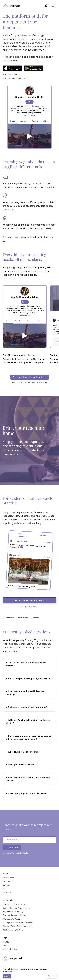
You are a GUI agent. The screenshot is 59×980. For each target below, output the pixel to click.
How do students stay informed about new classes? (28, 779)
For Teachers (8, 618)
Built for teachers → (11, 74)
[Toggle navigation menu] (53, 6)
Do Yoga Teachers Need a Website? (18, 923)
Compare (35, 618)
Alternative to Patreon (12, 919)
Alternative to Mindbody (13, 912)
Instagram (7, 892)
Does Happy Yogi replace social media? (28, 793)
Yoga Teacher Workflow (13, 930)
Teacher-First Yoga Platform (15, 904)
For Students (22, 618)
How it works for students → (15, 78)
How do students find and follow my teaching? (25, 693)
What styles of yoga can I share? (24, 752)
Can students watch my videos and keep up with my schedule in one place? (29, 737)
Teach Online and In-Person (15, 915)
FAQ (4, 889)
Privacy (6, 942)
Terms (5, 945)
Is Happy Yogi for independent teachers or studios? (28, 722)
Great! (7, 976)
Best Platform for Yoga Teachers (16, 908)
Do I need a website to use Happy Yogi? (28, 707)
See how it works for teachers (30, 377)
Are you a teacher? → (30, 607)
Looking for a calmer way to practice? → (30, 382)
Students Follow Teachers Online (17, 926)
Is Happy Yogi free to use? (21, 765)
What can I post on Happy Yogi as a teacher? (30, 678)
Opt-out (51, 976)
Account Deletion (10, 949)
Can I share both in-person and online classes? (26, 664)
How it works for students (29, 600)
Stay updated (12, 847)
